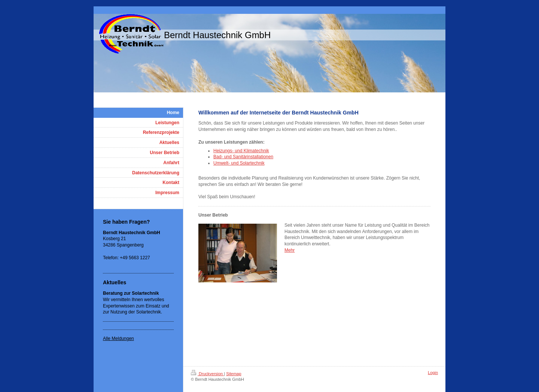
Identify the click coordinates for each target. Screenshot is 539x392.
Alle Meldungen (118, 339)
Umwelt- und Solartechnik (239, 163)
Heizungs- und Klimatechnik (241, 151)
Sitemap (234, 374)
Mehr (290, 250)
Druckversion (207, 374)
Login (433, 373)
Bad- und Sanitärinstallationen (243, 157)
